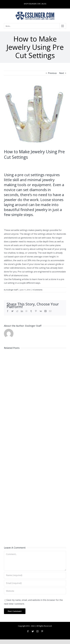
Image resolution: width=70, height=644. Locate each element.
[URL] (35, 591)
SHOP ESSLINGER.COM (32, 4)
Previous (52, 73)
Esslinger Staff (12, 290)
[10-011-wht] (35, 114)
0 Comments (38, 290)
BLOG (44, 4)
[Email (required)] (35, 583)
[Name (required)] (35, 575)
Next (62, 73)
